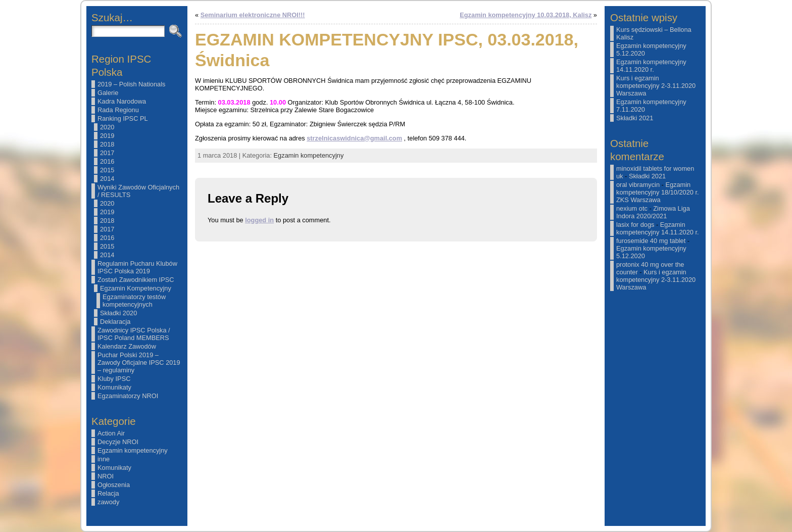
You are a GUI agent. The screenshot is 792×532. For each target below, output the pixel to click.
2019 (107, 136)
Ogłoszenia (114, 485)
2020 (107, 127)
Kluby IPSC (114, 379)
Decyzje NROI (118, 442)
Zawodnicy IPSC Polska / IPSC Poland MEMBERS (134, 334)
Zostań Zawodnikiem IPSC (136, 280)
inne (104, 459)
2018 (107, 144)
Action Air (111, 433)
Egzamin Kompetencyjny (136, 288)
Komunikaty (114, 387)
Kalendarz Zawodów (127, 346)
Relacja (108, 493)
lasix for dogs (635, 225)
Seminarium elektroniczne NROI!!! (253, 15)
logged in (259, 220)
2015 (107, 170)
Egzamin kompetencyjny (133, 450)
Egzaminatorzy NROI (128, 396)
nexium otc (632, 208)
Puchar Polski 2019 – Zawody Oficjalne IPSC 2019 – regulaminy (139, 362)
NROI (106, 476)
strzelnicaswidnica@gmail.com (354, 138)
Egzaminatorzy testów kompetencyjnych (134, 301)
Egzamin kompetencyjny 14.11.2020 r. (651, 66)
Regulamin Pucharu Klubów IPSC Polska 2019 (137, 267)
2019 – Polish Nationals (131, 84)
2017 (107, 153)
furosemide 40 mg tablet (651, 241)
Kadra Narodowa (122, 101)
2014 (107, 179)
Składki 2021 (635, 118)
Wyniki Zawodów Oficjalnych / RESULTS (138, 191)
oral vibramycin (638, 185)
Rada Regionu (118, 110)
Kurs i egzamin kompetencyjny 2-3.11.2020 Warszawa (656, 86)
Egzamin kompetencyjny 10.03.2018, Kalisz (526, 15)
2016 (107, 161)
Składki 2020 (118, 313)
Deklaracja (115, 322)
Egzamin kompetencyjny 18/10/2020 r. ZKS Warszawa (658, 192)
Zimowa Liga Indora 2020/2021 (653, 212)
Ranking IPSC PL (123, 118)
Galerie (108, 93)
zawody (108, 502)
